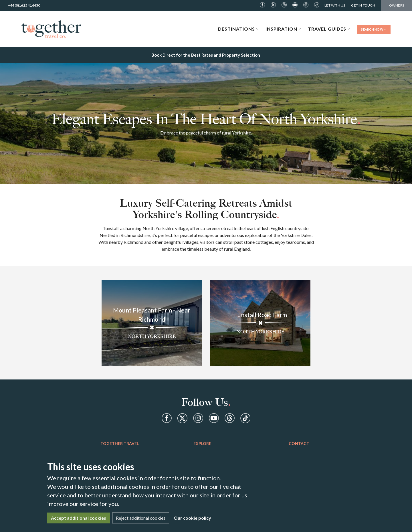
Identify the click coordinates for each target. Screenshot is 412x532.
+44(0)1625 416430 (24, 5)
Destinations (238, 29)
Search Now (374, 29)
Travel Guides (329, 29)
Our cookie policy (192, 518)
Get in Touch (363, 5)
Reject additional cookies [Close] (141, 518)
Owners (397, 5)
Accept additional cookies (79, 518)
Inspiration (283, 29)
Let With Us (335, 5)
